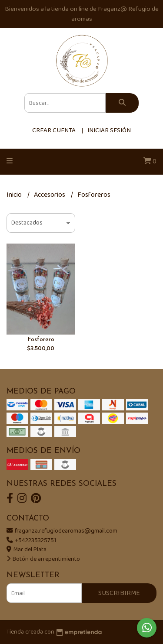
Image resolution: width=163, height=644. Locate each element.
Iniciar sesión (109, 130)
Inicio (15, 195)
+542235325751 (31, 540)
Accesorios (50, 195)
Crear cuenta (54, 130)
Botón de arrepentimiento (43, 559)
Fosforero (41, 340)
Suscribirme (119, 593)
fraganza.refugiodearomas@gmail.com (62, 531)
